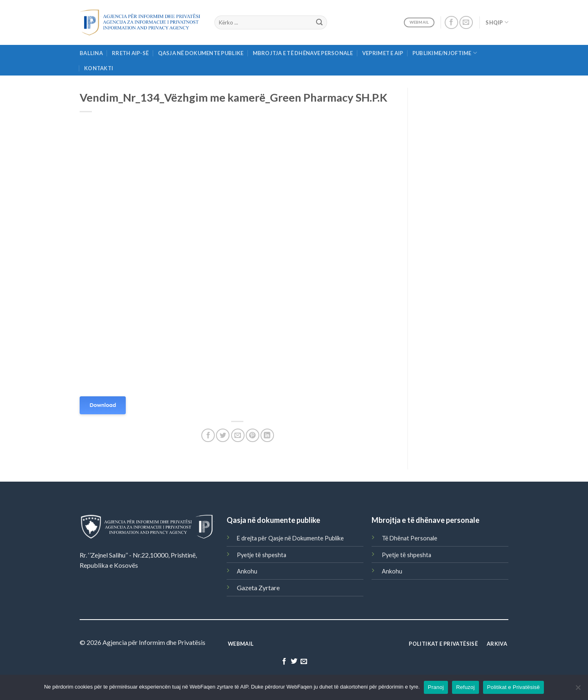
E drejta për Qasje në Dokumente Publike (290, 538)
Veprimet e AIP (383, 53)
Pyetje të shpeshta (262, 555)
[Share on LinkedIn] (267, 435)
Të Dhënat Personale (410, 538)
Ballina (91, 53)
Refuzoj (465, 687)
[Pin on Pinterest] (253, 435)
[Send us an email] (466, 23)
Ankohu (247, 571)
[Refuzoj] (578, 690)
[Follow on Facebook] (451, 23)
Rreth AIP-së (130, 53)
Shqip (497, 22)
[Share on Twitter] (223, 435)
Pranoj (436, 687)
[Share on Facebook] (208, 435)
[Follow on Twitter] (294, 662)
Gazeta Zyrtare (258, 588)
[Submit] (319, 22)
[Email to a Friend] (238, 435)
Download (103, 405)
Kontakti (99, 68)
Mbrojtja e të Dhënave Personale (303, 53)
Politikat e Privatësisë (513, 687)
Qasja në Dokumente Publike (201, 53)
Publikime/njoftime (445, 53)
